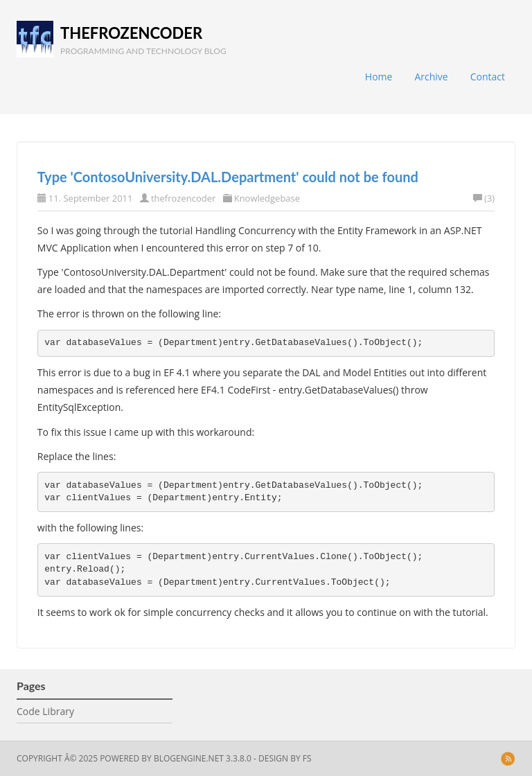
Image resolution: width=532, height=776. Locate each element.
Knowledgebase (267, 198)
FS (307, 758)
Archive (431, 77)
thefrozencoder (131, 33)
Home (379, 77)
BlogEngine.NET (189, 758)
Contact (488, 77)
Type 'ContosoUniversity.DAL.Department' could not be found (228, 177)
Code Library (45, 711)
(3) (484, 198)
